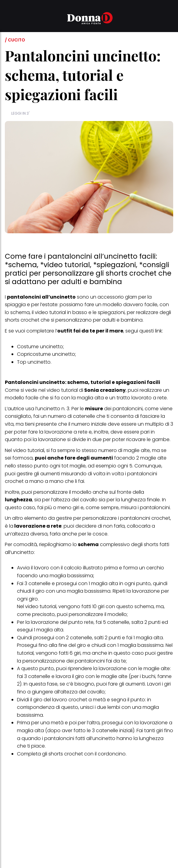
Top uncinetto (34, 362)
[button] (8, 19)
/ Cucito (15, 40)
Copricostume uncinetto (46, 354)
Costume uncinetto (40, 347)
